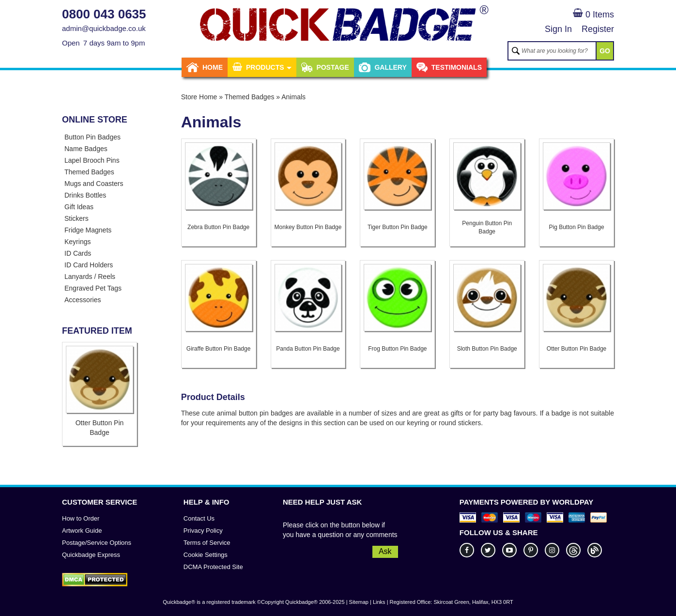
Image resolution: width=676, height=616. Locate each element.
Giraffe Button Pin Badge (219, 349)
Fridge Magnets (88, 230)
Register (598, 29)
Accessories (83, 300)
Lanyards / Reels (90, 277)
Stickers (77, 218)
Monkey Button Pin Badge (308, 227)
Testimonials (449, 67)
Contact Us (199, 518)
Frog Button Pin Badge (397, 349)
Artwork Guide (82, 531)
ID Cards (78, 253)
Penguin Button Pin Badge (487, 227)
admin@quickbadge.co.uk (104, 28)
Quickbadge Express (91, 555)
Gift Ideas (79, 207)
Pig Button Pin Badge (577, 227)
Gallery (383, 67)
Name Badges (86, 149)
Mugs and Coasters (94, 184)
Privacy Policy (203, 531)
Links (379, 602)
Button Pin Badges (92, 137)
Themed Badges (89, 172)
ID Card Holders (89, 265)
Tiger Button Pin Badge (398, 227)
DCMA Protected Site (213, 567)
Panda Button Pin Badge (308, 349)
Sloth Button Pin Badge (487, 349)
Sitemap (359, 602)
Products (262, 67)
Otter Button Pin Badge (576, 349)
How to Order (81, 518)
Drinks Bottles (85, 195)
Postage (325, 67)
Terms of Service (207, 543)
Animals (293, 97)
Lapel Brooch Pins (92, 160)
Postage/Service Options (97, 543)
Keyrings (77, 242)
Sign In (558, 29)
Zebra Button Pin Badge (218, 227)
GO (605, 51)
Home (205, 67)
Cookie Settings (206, 555)
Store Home (199, 97)
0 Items (593, 15)
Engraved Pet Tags (93, 288)
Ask (385, 551)
